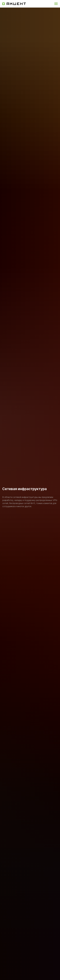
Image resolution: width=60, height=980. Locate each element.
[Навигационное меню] (56, 4)
